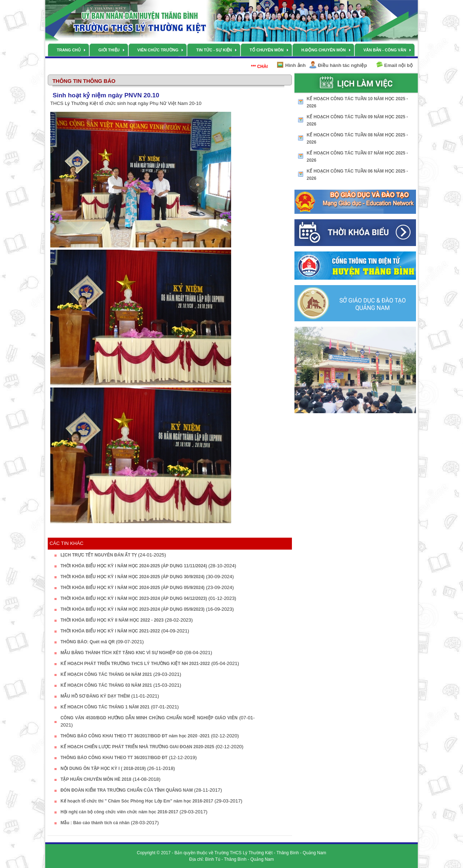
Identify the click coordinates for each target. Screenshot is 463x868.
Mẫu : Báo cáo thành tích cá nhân (95, 823)
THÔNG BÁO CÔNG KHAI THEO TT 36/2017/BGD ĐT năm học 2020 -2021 (135, 736)
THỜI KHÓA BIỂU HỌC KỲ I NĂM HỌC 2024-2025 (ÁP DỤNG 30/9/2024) (132, 577)
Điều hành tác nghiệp (343, 65)
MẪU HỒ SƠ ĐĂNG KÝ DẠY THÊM (95, 696)
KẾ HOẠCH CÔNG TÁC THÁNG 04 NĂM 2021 (106, 674)
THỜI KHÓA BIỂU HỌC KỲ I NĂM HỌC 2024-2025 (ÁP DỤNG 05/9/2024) (132, 588)
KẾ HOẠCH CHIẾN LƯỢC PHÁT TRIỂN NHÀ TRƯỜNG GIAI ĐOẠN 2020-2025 (137, 747)
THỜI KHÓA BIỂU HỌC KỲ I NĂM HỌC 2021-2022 (110, 631)
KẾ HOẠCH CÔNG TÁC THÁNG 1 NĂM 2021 (105, 707)
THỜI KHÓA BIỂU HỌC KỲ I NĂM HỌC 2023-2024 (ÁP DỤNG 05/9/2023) (132, 609)
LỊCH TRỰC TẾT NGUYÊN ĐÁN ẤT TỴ (99, 555)
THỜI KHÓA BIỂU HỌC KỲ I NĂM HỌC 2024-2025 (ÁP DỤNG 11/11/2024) (134, 566)
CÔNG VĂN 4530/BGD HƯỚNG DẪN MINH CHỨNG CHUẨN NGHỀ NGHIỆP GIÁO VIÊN (149, 718)
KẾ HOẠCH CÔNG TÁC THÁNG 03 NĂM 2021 (106, 685)
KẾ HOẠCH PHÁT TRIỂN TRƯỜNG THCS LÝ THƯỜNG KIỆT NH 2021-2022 (135, 664)
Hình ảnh (296, 65)
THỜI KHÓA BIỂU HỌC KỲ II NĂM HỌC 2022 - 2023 (112, 620)
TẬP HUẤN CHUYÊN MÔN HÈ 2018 (96, 779)
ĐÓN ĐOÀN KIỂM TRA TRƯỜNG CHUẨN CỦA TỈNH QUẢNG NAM (127, 790)
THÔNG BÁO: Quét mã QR (88, 642)
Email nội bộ (398, 65)
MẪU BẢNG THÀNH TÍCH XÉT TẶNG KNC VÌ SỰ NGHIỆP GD (122, 653)
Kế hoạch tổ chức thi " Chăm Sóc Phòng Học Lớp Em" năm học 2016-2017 (137, 801)
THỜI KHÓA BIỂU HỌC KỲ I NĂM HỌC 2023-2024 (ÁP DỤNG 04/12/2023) (134, 598)
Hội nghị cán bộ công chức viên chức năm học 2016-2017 (119, 812)
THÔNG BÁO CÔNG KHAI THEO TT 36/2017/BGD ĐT (114, 758)
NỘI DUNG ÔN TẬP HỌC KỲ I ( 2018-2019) (103, 769)
